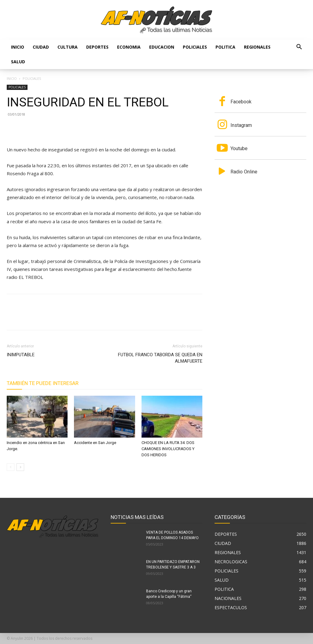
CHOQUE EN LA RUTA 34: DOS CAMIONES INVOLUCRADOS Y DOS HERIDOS (168, 449)
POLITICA (225, 47)
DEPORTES (97, 47)
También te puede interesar (43, 383)
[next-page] (20, 467)
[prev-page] (11, 467)
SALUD (18, 62)
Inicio (18, 47)
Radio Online (244, 172)
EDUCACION (162, 47)
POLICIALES (195, 47)
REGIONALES (257, 47)
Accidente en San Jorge (95, 443)
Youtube (239, 148)
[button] (299, 48)
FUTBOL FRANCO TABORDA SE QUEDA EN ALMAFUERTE (160, 358)
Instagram (241, 125)
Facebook (241, 102)
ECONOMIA (129, 47)
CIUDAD (41, 47)
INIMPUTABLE (21, 355)
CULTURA (68, 47)
